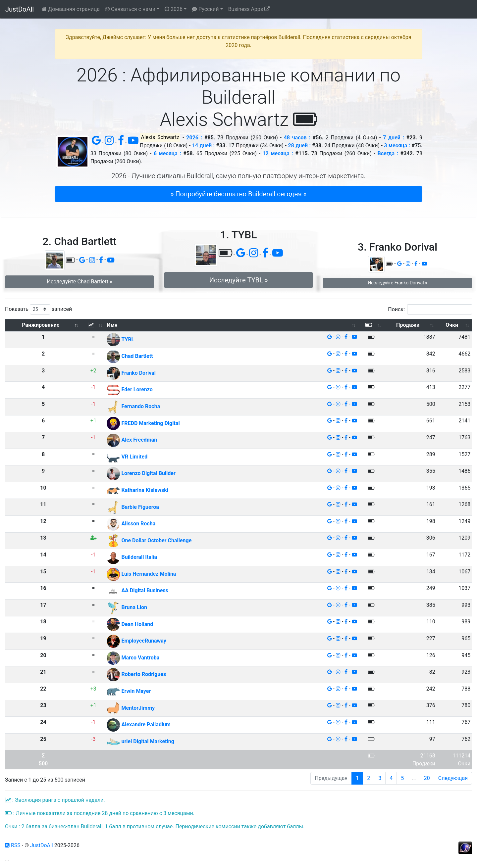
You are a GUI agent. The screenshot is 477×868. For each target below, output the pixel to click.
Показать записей (38, 309)
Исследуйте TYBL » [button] (239, 280)
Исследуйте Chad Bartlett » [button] (80, 282)
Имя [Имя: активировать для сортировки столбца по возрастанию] (112, 325)
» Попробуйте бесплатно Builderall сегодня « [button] (238, 194)
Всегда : (388, 153)
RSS (13, 845)
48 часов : (297, 138)
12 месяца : (278, 153)
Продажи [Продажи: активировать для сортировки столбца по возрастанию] (408, 325)
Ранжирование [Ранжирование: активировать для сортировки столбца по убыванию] (41, 325)
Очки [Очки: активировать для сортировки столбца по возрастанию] (452, 325)
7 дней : (394, 138)
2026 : (194, 138)
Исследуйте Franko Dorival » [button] (397, 283)
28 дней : (299, 145)
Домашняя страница (71, 9)
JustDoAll (20, 9)
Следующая (453, 778)
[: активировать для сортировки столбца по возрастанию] (93, 325)
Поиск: (430, 309)
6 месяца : (167, 153)
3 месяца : (397, 145)
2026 (174, 9)
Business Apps (249, 9)
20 (427, 778)
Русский (205, 9)
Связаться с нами (130, 9)
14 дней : (203, 145)
